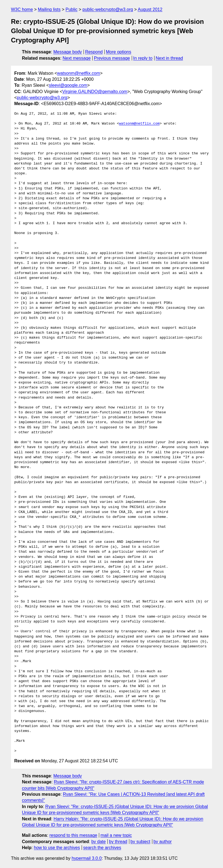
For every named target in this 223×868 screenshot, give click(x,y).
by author (163, 842)
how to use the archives (57, 848)
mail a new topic (116, 835)
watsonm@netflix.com (78, 73)
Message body (68, 52)
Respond (94, 52)
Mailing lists (49, 9)
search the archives (102, 848)
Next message (77, 58)
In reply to (143, 58)
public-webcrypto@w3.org (108, 9)
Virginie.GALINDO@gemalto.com (95, 92)
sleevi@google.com (68, 85)
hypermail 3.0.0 (86, 858)
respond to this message (73, 835)
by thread (118, 842)
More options (119, 52)
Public (72, 9)
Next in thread (169, 58)
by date (98, 842)
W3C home (22, 9)
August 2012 (150, 9)
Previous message (112, 58)
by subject (140, 842)
